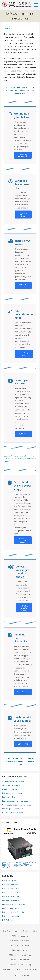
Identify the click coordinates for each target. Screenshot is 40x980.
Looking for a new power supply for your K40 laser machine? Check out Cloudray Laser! (20, 90)
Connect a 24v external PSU (13, 785)
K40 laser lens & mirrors (12, 893)
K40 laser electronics (10, 889)
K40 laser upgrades (10, 885)
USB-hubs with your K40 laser (14, 813)
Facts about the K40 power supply (23, 540)
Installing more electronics (23, 692)
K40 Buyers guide (9, 881)
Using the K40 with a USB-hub (23, 744)
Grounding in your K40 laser (13, 781)
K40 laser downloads (10, 916)
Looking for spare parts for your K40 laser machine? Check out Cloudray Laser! (20, 761)
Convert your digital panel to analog (24, 608)
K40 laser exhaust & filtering (13, 912)
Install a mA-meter (23, 285)
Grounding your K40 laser (23, 155)
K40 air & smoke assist (11, 896)
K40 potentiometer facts (24, 354)
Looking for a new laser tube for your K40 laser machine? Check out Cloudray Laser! (20, 459)
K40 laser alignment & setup (13, 904)
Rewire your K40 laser (23, 434)
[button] (37, 4)
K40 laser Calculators (11, 900)
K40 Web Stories (9, 920)
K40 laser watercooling (11, 908)
